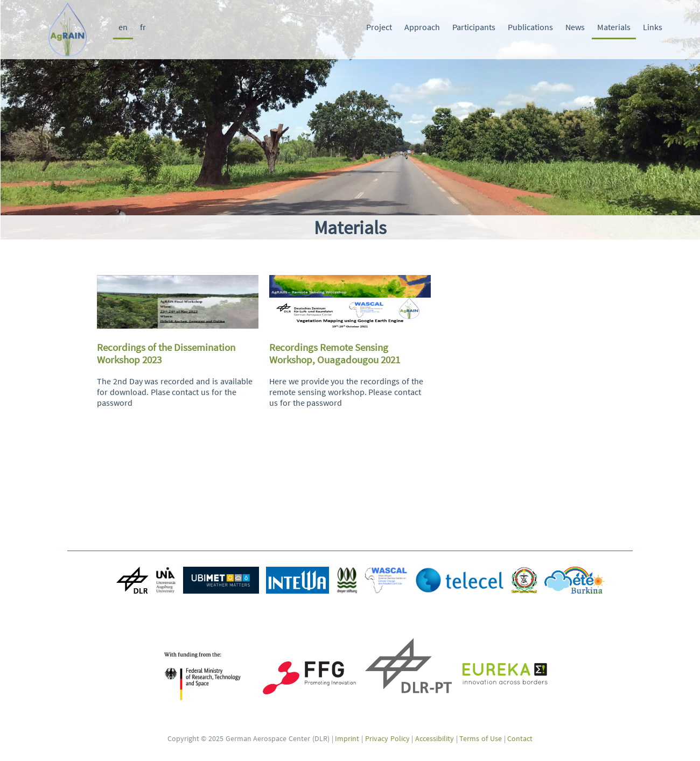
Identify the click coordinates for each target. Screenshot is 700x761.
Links (653, 27)
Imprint (347, 738)
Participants (474, 27)
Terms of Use (480, 738)
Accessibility (435, 738)
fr (143, 27)
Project (379, 27)
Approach (422, 27)
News (575, 27)
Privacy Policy (387, 738)
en (123, 27)
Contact (520, 738)
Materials (614, 27)
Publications (530, 27)
